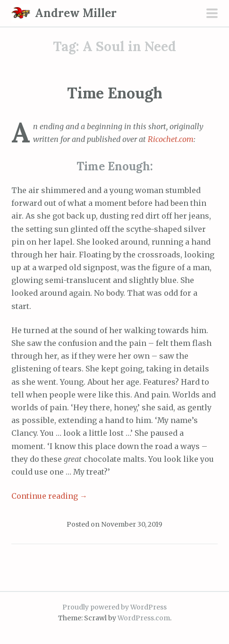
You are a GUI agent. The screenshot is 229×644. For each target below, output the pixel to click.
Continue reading (49, 496)
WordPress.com (144, 618)
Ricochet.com (171, 139)
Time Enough (115, 93)
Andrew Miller (76, 13)
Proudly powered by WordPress (114, 607)
